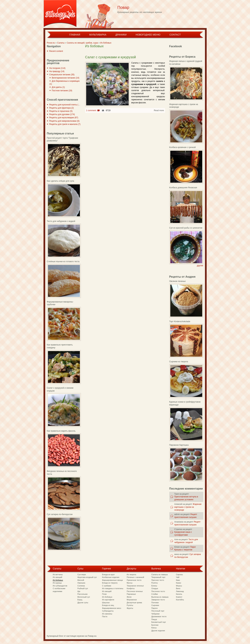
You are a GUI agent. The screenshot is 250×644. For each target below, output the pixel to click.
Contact (175, 35)
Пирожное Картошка (179, 445)
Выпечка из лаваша (160, 597)
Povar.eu (51, 43)
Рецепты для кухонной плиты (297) (66, 105)
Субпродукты (108, 611)
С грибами (107, 586)
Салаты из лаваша (160, 575)
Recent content (56, 51)
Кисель (179, 594)
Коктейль (180, 600)
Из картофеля (108, 600)
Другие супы (83, 603)
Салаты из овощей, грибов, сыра (82, 43)
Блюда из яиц (108, 605)
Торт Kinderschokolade (180, 321)
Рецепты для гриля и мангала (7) (65, 124)
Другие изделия (158, 631)
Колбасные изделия (111, 577)
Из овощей (58, 577)
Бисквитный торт (159, 622)
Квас (178, 580)
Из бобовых (106, 43)
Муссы (130, 583)
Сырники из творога (179, 362)
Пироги (154, 608)
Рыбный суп (83, 588)
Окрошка (81, 583)
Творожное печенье (135, 586)
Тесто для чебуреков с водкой (61, 221)
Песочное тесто (158, 591)
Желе (129, 597)
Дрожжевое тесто (159, 616)
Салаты (61, 43)
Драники (121, 35)
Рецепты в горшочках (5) (61, 111)
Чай (178, 577)
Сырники (155, 605)
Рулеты (130, 605)
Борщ (80, 600)
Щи (79, 591)
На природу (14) (57, 71)
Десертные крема (134, 603)
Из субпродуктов (60, 586)
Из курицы (57, 583)
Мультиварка (98, 35)
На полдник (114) (57, 68)
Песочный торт (158, 611)
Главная (75, 35)
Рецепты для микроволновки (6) (64, 121)
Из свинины (107, 614)
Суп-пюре (82, 575)
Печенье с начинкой (135, 577)
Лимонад (180, 591)
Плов (104, 594)
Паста (105, 616)
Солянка (81, 586)
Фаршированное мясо (112, 608)
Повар (123, 7)
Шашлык (106, 603)
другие (200, 266)
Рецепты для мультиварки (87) (64, 118)
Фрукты (130, 608)
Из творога (131, 575)
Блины (154, 586)
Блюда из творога (110, 583)
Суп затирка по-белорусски (60, 514)
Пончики (155, 603)
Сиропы (179, 575)
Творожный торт (158, 577)
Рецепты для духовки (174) (62, 114)
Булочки (155, 625)
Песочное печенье (135, 591)
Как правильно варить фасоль (61, 431)
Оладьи (155, 588)
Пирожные (131, 594)
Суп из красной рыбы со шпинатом (186, 228)
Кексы (154, 628)
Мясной (81, 580)
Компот (179, 597)
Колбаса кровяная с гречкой (183, 147)
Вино (178, 588)
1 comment (91, 110)
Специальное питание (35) (62, 75)
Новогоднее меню (148, 35)
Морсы (179, 586)
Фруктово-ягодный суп (87, 577)
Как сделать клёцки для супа (61, 181)
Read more (159, 110)
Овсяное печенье (178, 281)
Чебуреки (156, 614)
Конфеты (131, 588)
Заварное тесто (158, 600)
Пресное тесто (158, 580)
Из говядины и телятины (113, 588)
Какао (179, 583)
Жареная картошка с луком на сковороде (188, 507)
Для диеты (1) (58, 87)
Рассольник (83, 594)
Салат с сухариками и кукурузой (111, 57)
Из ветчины (58, 575)
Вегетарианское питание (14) (66, 78)
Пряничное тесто (134, 580)
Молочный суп (84, 597)
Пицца (154, 619)
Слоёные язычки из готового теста (63, 262)
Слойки (155, 594)
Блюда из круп (108, 575)
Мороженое (132, 600)
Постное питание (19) (62, 91)
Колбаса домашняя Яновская (183, 188)
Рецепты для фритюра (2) (62, 108)
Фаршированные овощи (113, 580)
